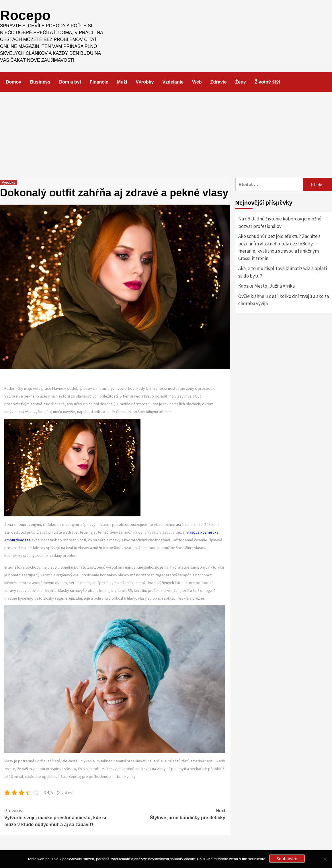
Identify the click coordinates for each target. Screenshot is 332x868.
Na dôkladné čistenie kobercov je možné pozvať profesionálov (280, 222)
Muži (122, 82)
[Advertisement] (166, 135)
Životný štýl (267, 82)
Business (40, 82)
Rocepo (25, 15)
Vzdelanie (173, 82)
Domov (13, 82)
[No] (325, 859)
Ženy (241, 82)
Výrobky (145, 82)
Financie (99, 82)
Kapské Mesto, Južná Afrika (266, 286)
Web (197, 82)
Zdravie (219, 82)
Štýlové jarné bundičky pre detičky (170, 814)
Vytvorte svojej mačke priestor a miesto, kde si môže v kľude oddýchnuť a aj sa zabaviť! (59, 817)
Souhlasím (287, 859)
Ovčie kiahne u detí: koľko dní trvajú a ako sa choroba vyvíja (284, 300)
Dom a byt (70, 82)
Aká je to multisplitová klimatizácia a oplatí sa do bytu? (283, 272)
